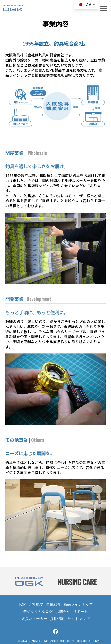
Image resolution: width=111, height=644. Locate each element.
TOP (22, 604)
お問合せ (63, 612)
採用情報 (57, 619)
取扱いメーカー (34, 619)
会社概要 (36, 604)
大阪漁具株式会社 (13, 10)
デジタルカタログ (38, 612)
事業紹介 (53, 604)
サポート (80, 612)
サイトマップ (79, 619)
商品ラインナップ (78, 604)
